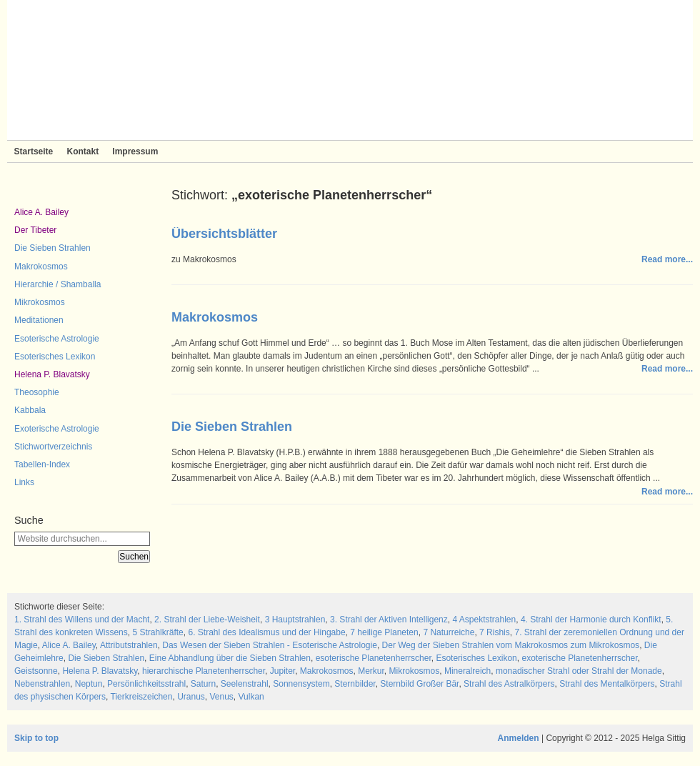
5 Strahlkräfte (157, 632)
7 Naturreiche (449, 632)
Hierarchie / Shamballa (57, 284)
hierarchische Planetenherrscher (204, 671)
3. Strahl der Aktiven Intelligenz (389, 620)
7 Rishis (495, 632)
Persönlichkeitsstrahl (146, 684)
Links (24, 482)
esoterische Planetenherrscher (374, 658)
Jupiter (282, 671)
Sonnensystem (301, 684)
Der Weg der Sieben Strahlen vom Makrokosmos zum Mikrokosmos (511, 645)
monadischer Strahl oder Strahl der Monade (579, 671)
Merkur (371, 671)
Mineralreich (467, 671)
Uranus (191, 697)
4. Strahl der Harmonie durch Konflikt (591, 620)
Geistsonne (36, 671)
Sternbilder (355, 684)
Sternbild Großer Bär (419, 684)
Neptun (89, 684)
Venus (221, 697)
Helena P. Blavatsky (52, 374)
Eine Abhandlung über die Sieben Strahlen (230, 658)
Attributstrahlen (129, 645)
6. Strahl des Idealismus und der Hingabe (266, 632)
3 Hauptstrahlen (295, 620)
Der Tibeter (35, 230)
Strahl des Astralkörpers (509, 684)
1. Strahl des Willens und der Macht (82, 620)
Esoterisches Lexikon (55, 357)
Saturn (203, 684)
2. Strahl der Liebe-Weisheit (207, 620)
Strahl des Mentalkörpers (607, 684)
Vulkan (251, 697)
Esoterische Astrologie (57, 339)
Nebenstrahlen (42, 684)
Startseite (34, 151)
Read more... (667, 259)
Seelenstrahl (245, 684)
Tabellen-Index (42, 464)
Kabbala (30, 410)
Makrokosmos (41, 267)
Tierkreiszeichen (142, 697)
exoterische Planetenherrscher (579, 658)
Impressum (135, 151)
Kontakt (82, 151)
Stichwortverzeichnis (53, 447)
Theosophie (37, 392)
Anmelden (519, 738)
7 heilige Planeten (384, 632)
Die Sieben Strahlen (52, 248)
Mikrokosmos (40, 302)
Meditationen (39, 320)
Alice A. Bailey (41, 212)
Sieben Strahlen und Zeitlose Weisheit (350, 70)
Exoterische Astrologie (57, 429)
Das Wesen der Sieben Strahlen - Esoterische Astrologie (270, 645)
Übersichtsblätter (224, 234)
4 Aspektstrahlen (484, 620)
